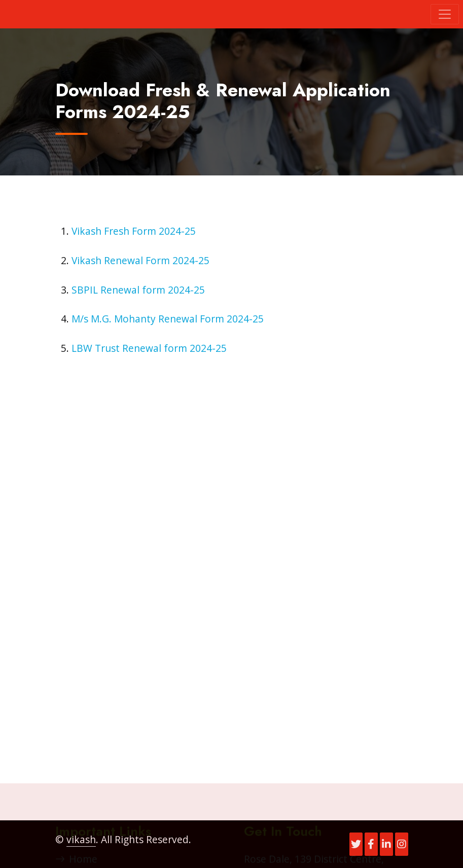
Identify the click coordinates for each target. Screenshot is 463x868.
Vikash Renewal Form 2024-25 (140, 260)
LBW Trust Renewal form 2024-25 (149, 348)
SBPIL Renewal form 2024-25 (138, 290)
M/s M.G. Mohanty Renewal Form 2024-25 (168, 319)
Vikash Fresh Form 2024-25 (134, 231)
